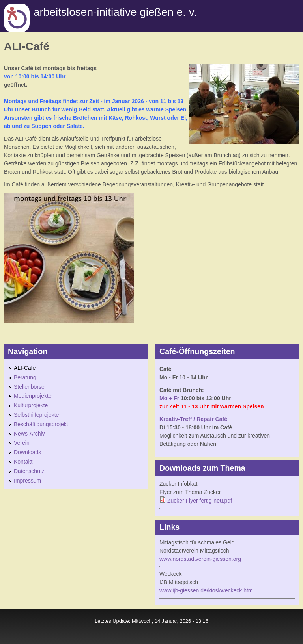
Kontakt (23, 462)
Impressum (27, 481)
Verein (22, 443)
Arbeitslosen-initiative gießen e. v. (115, 12)
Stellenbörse (29, 387)
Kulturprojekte (31, 405)
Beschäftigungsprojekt (41, 424)
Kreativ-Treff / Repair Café (193, 419)
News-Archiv (29, 434)
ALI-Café (25, 368)
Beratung (25, 377)
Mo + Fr (169, 398)
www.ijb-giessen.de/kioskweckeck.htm (206, 590)
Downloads (27, 452)
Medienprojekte (33, 396)
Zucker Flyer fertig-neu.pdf (200, 501)
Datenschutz (29, 471)
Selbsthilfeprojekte (36, 415)
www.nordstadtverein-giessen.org (200, 559)
